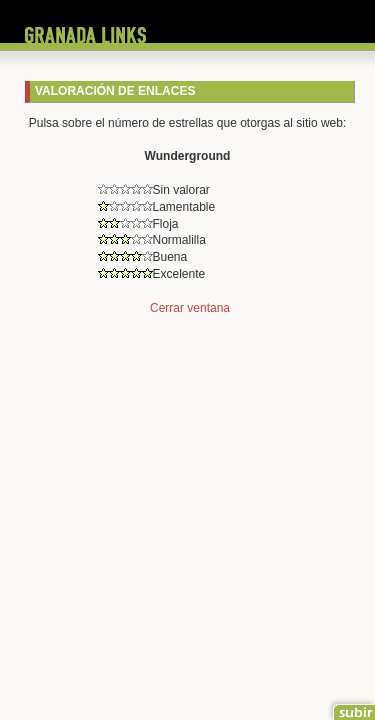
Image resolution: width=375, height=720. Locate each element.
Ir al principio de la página (351, 707)
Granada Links (85, 35)
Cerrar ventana (190, 308)
